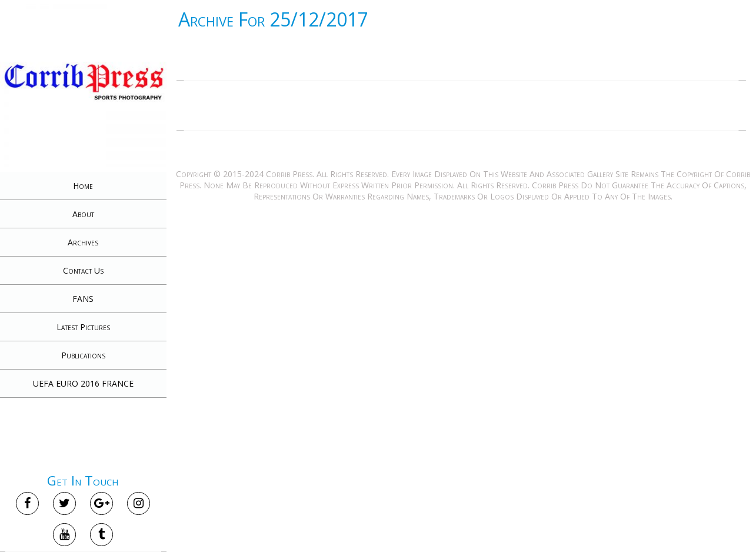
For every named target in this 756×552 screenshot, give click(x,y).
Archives (83, 242)
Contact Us (83, 270)
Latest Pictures (83, 327)
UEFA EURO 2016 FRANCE (83, 383)
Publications (83, 355)
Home (83, 186)
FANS (83, 299)
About (83, 214)
